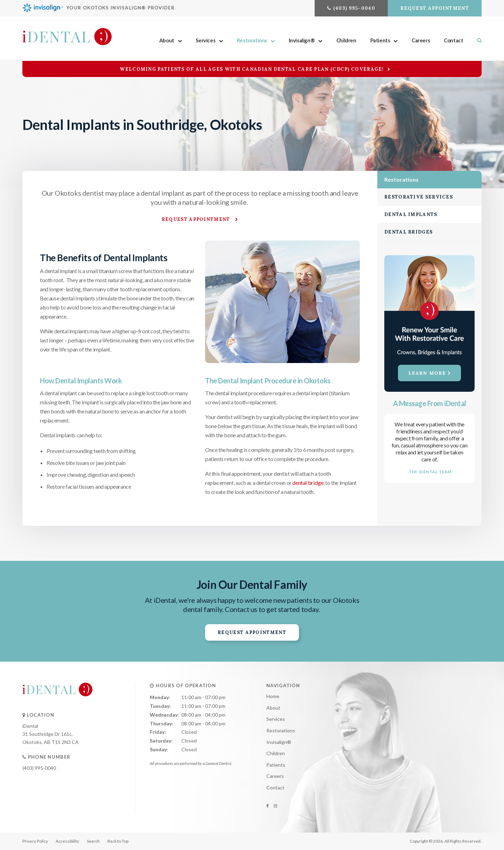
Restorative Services (419, 197)
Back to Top (118, 841)
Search (476, 41)
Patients (380, 41)
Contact (453, 41)
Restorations (252, 41)
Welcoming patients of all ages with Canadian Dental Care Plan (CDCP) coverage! (252, 69)
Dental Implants (411, 214)
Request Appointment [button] (435, 8)
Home (273, 696)
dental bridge (307, 482)
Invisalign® (302, 41)
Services (205, 41)
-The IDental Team (430, 472)
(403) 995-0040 (354, 8)
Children (346, 41)
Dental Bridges (408, 232)
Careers (421, 41)
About (167, 41)
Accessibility (67, 841)
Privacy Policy (35, 841)
